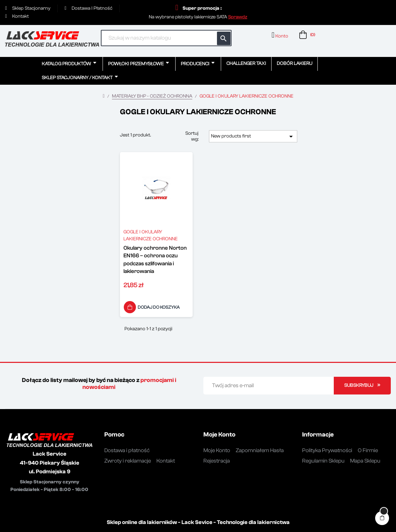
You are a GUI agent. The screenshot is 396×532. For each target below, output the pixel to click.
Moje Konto (217, 450)
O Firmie (368, 450)
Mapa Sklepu (365, 461)
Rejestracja (217, 461)
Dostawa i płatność (127, 450)
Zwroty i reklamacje (128, 461)
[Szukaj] (166, 38)
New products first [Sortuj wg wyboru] (253, 136)
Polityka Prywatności (327, 450)
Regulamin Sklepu (323, 461)
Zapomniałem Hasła (260, 450)
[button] (238, 17)
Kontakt (166, 461)
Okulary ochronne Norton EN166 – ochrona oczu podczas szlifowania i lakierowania (155, 260)
